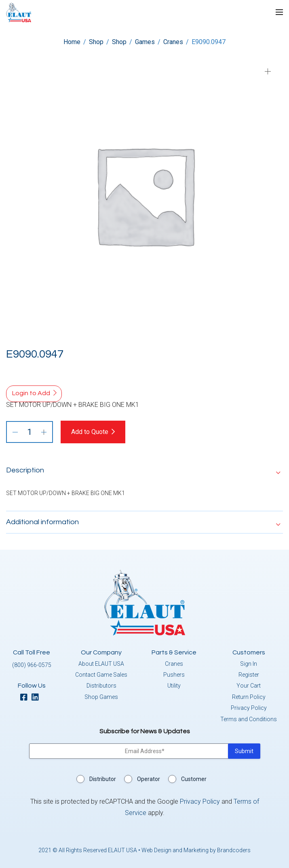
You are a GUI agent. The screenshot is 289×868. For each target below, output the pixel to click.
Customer (194, 779)
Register (249, 675)
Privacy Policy (249, 708)
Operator (149, 779)
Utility (174, 686)
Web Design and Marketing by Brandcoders (196, 850)
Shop (96, 42)
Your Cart (249, 686)
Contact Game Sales (101, 675)
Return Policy (249, 697)
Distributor (103, 779)
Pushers (174, 675)
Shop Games (101, 697)
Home (72, 42)
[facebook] (26, 698)
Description (25, 470)
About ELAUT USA (101, 664)
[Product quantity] (30, 432)
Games (145, 42)
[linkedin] (37, 698)
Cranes (173, 42)
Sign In (249, 664)
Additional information (42, 522)
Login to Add (31, 393)
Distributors (101, 686)
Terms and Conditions (249, 719)
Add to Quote (90, 432)
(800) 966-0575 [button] (32, 665)
